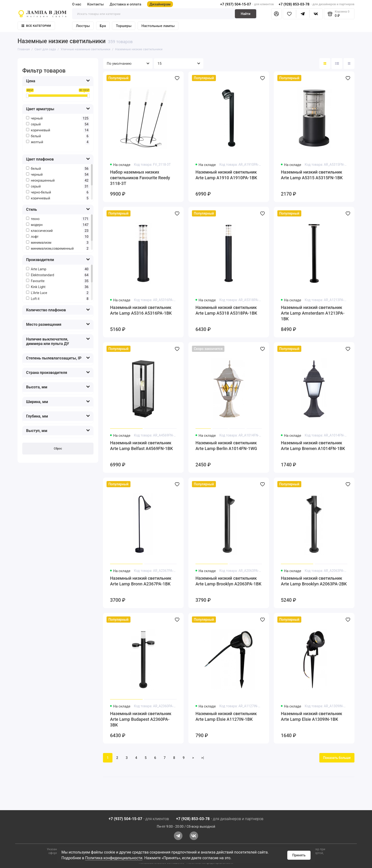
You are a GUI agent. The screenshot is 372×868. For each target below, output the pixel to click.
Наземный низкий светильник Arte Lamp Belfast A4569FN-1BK (142, 446)
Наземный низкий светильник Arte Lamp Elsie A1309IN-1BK (312, 716)
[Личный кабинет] (276, 14)
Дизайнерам (160, 4)
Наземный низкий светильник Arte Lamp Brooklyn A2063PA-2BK (314, 581)
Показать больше (337, 758)
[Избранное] (289, 14)
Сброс (58, 449)
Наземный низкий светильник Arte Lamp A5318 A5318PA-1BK (226, 310)
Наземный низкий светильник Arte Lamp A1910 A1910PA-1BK (226, 175)
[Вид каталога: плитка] (325, 64)
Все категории (36, 26)
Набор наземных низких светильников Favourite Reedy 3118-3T (140, 178)
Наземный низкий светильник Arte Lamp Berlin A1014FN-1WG (226, 446)
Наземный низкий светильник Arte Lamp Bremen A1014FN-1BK (313, 446)
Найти (246, 14)
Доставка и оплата (125, 4)
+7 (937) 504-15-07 (236, 4)
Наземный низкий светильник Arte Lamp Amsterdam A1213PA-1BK (313, 313)
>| (203, 758)
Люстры (83, 26)
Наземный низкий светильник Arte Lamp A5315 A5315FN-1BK (312, 175)
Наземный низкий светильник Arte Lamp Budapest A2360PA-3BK (141, 719)
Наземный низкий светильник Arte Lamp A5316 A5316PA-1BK (141, 310)
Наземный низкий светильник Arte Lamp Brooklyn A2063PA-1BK (228, 581)
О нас (77, 4)
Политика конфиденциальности (114, 858)
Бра (103, 26)
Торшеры (124, 26)
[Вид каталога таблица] (349, 64)
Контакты (96, 4)
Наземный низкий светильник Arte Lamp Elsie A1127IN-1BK (226, 716)
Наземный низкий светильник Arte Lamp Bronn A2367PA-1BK (141, 581)
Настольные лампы (158, 26)
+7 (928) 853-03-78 (294, 4)
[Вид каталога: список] (337, 64)
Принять (299, 855)
